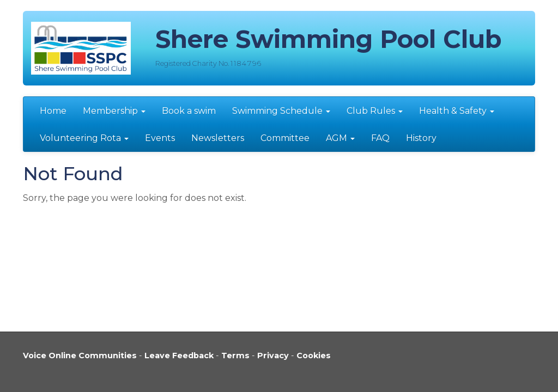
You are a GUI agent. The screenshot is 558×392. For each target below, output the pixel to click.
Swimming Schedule (281, 111)
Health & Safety (457, 111)
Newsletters (218, 138)
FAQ (380, 138)
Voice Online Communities (80, 356)
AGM (340, 138)
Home (53, 111)
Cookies (314, 356)
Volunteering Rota (84, 138)
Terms (235, 356)
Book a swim (189, 111)
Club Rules (375, 111)
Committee (285, 138)
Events (160, 138)
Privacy (273, 356)
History (421, 138)
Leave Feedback (179, 356)
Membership (114, 111)
